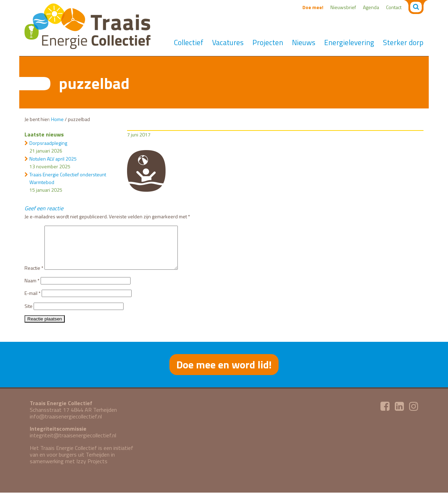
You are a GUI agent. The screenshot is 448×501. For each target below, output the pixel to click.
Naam (32, 289)
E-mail (33, 301)
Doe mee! (313, 7)
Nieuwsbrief (343, 7)
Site (29, 314)
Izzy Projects (92, 470)
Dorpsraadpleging (48, 143)
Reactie (34, 276)
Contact (394, 7)
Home (57, 119)
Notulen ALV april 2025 (53, 159)
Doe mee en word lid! (224, 373)
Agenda (371, 7)
